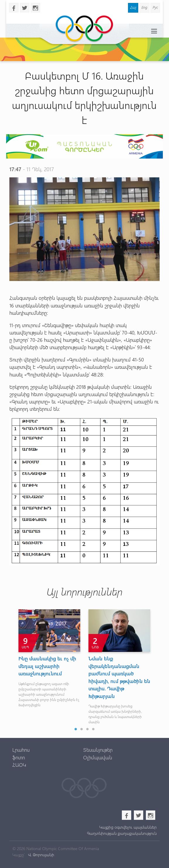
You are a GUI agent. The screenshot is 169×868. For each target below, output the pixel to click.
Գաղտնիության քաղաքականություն (122, 833)
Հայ (133, 7)
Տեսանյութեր (98, 750)
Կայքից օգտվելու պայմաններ (128, 827)
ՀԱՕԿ (19, 765)
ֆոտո (19, 757)
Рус (155, 7)
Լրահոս (21, 750)
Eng (144, 7)
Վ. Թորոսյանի (41, 855)
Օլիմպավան (98, 757)
